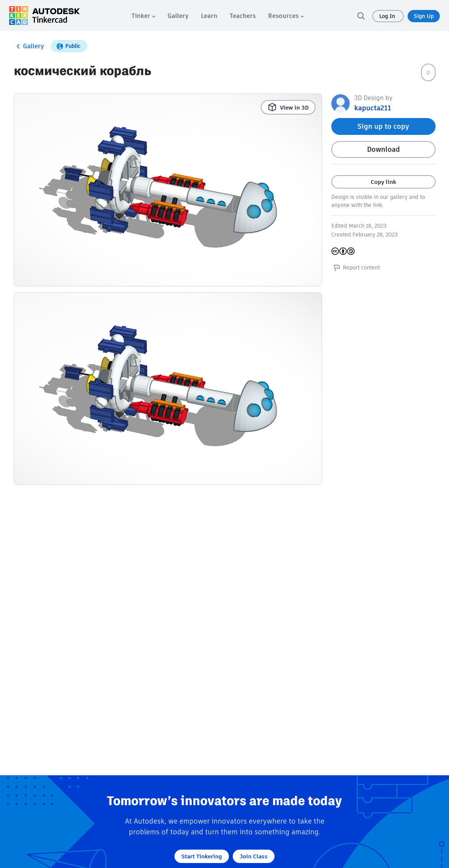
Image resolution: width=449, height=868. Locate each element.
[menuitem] (143, 16)
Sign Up (424, 16)
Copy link (383, 182)
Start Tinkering (202, 856)
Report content (356, 267)
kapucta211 (373, 108)
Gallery (29, 46)
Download (383, 149)
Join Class (254, 856)
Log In (388, 16)
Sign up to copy (383, 126)
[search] (361, 16)
